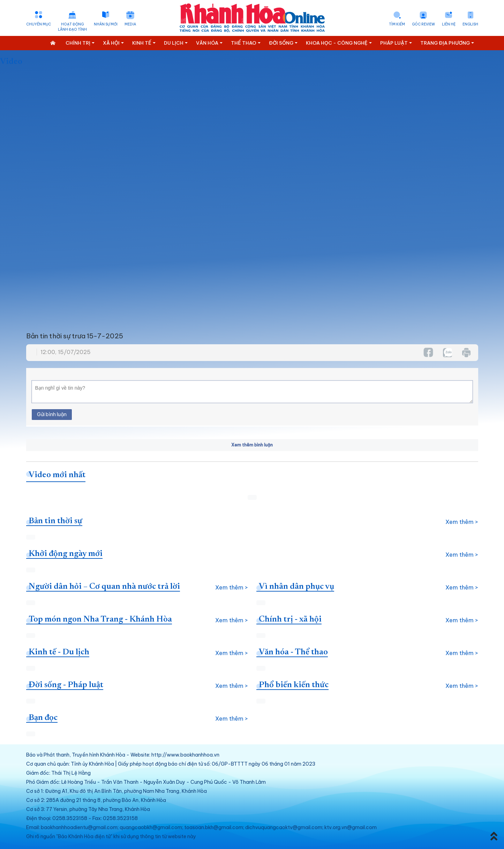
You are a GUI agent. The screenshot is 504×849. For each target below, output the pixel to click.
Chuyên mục (39, 24)
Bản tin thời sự (55, 521)
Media (130, 24)
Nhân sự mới (106, 24)
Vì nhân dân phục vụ (296, 587)
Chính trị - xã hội (290, 619)
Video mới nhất (57, 475)
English (470, 24)
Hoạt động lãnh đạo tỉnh (72, 27)
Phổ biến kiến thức (294, 685)
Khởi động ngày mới (66, 554)
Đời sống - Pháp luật (66, 685)
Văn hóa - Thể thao (293, 652)
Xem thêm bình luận (252, 445)
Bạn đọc (43, 718)
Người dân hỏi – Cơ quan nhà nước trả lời (104, 587)
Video (11, 62)
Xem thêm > (462, 522)
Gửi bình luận (52, 414)
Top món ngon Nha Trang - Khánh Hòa (100, 619)
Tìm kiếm (397, 24)
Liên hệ (449, 24)
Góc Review (423, 24)
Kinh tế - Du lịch (59, 652)
